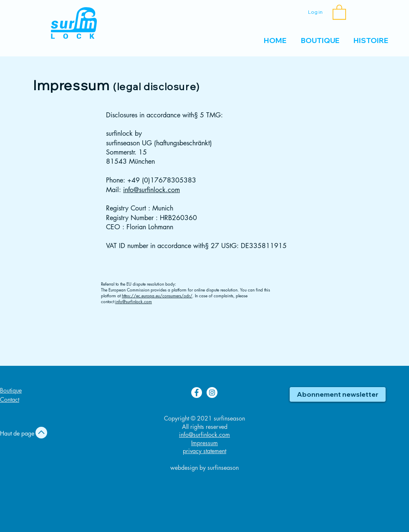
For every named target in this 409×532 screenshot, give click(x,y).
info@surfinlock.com (151, 190)
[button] (339, 12)
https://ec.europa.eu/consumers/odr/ (157, 295)
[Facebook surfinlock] (197, 393)
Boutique (11, 390)
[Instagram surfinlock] (212, 393)
